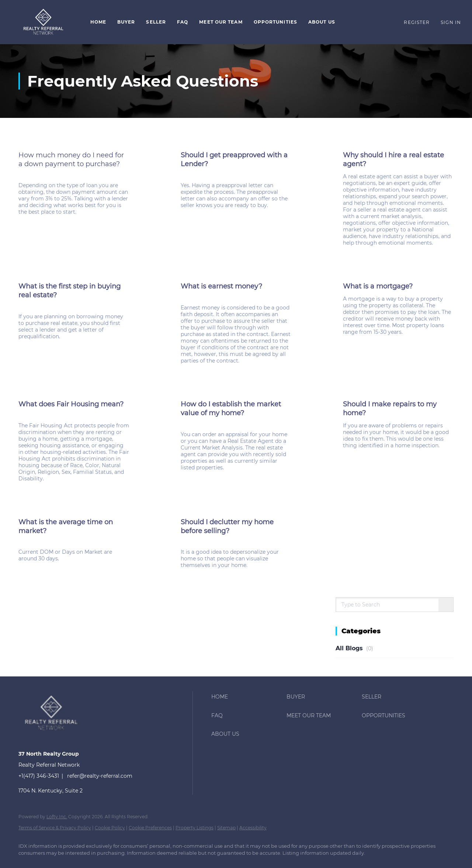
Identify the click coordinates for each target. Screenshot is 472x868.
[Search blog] (446, 605)
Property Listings (195, 828)
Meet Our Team (221, 22)
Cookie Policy (110, 828)
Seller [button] (156, 22)
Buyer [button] (126, 22)
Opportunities (275, 22)
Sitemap (226, 828)
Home (98, 22)
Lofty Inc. (57, 817)
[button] (43, 22)
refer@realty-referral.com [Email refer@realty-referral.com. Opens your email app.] (100, 776)
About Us (322, 22)
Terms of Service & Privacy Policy (55, 828)
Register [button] (417, 22)
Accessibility (253, 828)
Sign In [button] (451, 22)
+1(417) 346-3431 (39, 776)
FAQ (183, 22)
